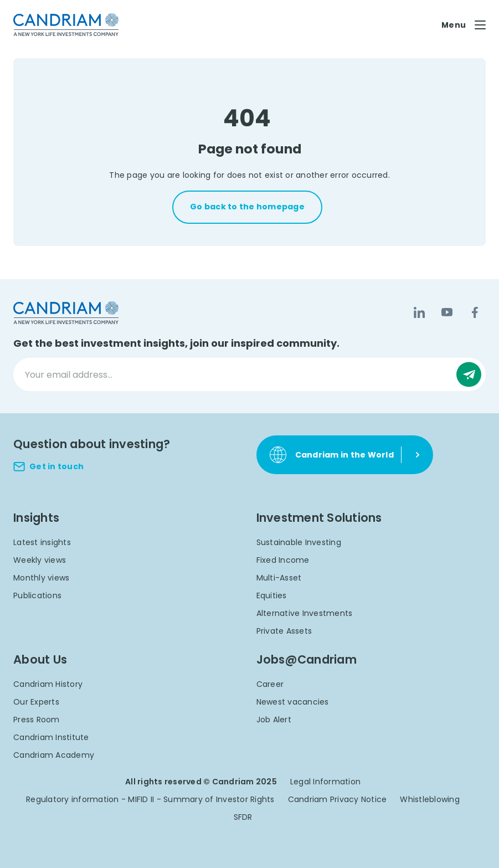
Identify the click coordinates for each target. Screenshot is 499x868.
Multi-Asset (279, 578)
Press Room (37, 720)
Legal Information (325, 782)
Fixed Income (283, 560)
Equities (272, 595)
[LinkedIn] (419, 312)
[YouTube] (447, 312)
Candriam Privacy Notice (338, 799)
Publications (37, 595)
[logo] (66, 25)
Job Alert (274, 720)
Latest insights (42, 542)
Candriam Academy (54, 755)
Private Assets (284, 631)
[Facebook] (475, 312)
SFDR (243, 817)
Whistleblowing (430, 799)
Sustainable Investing (299, 542)
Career (270, 684)
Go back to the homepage (247, 207)
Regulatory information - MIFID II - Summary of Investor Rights (150, 799)
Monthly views (41, 578)
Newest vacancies (293, 702)
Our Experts (36, 702)
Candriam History (48, 684)
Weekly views (40, 560)
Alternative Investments (305, 613)
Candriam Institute (51, 737)
